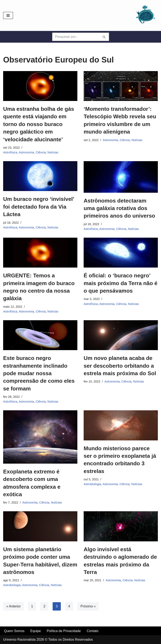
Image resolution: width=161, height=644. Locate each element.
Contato (92, 631)
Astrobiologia (92, 484)
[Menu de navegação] (8, 15)
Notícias (53, 152)
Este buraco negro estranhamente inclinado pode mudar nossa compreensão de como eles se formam (39, 373)
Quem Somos (14, 631)
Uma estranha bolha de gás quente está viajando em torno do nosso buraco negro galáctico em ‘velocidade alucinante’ (39, 124)
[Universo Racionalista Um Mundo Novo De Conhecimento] (145, 15)
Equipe (36, 631)
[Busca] (76, 37)
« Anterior (13, 606)
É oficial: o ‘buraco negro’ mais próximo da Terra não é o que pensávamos (121, 283)
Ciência (41, 152)
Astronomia (26, 152)
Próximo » (88, 606)
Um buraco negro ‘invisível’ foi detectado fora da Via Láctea (39, 207)
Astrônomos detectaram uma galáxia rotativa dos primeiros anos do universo (119, 208)
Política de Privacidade (64, 631)
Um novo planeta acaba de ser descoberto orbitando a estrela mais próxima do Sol (120, 366)
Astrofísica (10, 152)
